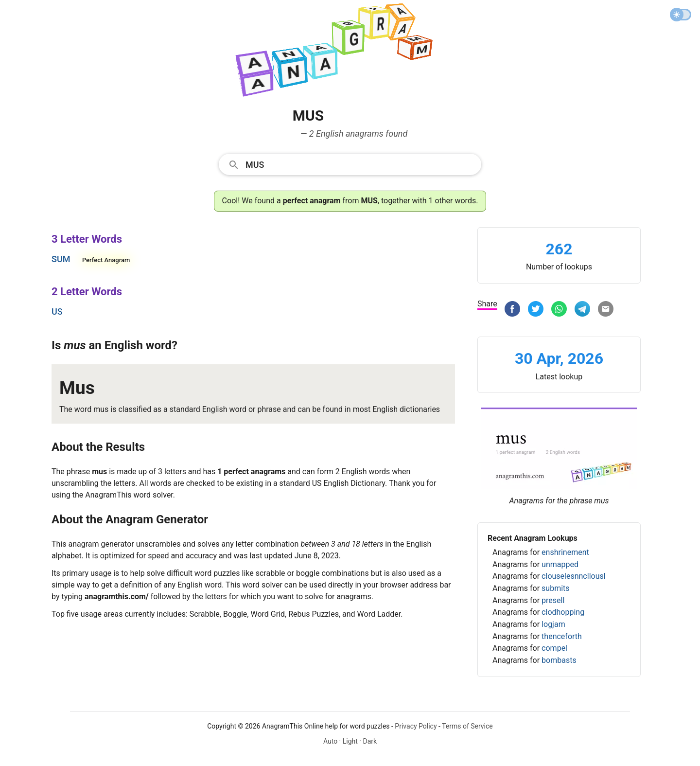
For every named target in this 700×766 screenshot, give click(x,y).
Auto (330, 741)
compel (554, 648)
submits (555, 588)
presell (553, 600)
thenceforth (562, 636)
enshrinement (565, 552)
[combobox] (350, 164)
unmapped (560, 564)
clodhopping (563, 612)
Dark (370, 741)
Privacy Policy (416, 726)
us (57, 312)
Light (350, 741)
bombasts (559, 660)
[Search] (360, 164)
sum (61, 259)
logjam (553, 624)
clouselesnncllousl (574, 576)
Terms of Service (467, 726)
